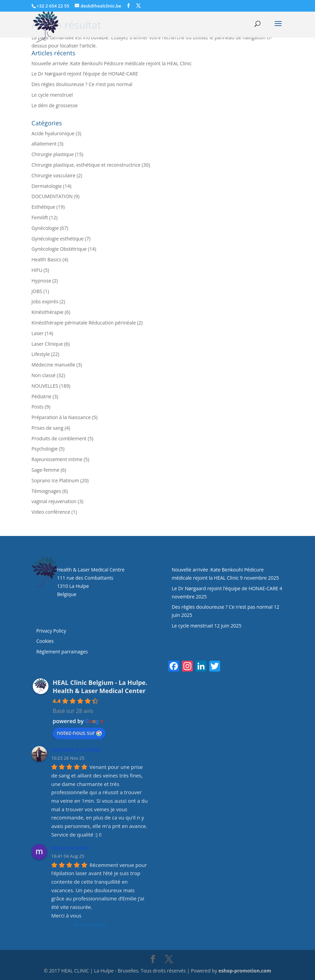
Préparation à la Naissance (61, 417)
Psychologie (45, 449)
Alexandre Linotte (76, 750)
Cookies (46, 641)
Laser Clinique (47, 344)
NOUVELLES (45, 386)
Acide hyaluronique (53, 133)
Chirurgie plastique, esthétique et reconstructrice (86, 165)
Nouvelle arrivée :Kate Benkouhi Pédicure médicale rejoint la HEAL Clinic (111, 63)
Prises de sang (47, 428)
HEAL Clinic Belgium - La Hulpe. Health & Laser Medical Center (100, 687)
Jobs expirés (45, 301)
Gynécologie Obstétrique (59, 249)
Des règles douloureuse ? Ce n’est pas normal (82, 84)
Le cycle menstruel (52, 95)
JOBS (37, 291)
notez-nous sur (79, 733)
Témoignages (46, 491)
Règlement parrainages (62, 652)
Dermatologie (47, 186)
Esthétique (43, 207)
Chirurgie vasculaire (53, 175)
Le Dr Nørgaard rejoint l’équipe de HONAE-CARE (85, 74)
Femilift (40, 217)
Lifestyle (40, 354)
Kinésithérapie (47, 312)
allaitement (44, 144)
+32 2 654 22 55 (53, 6)
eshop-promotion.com (245, 971)
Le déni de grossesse (54, 105)
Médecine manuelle (53, 365)
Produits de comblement (59, 438)
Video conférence (51, 512)
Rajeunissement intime (57, 459)
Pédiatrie (41, 396)
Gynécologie (45, 228)
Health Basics (46, 259)
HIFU (37, 270)
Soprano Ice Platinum (55, 480)
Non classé (43, 375)
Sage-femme (45, 470)
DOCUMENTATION (52, 196)
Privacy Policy (51, 631)
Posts (37, 407)
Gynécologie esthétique (58, 239)
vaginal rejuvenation (54, 501)
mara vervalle (70, 848)
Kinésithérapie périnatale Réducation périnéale (84, 323)
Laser (37, 333)
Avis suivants (90, 925)
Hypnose (41, 281)
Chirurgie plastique (53, 154)
